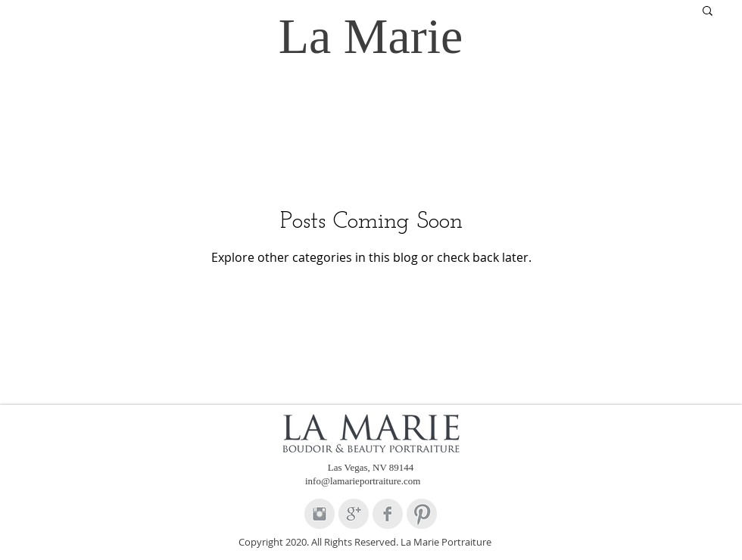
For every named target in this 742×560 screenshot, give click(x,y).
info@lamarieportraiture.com (363, 481)
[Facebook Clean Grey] (388, 514)
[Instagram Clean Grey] (320, 514)
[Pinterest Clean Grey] (422, 514)
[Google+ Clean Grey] (354, 514)
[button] (708, 12)
